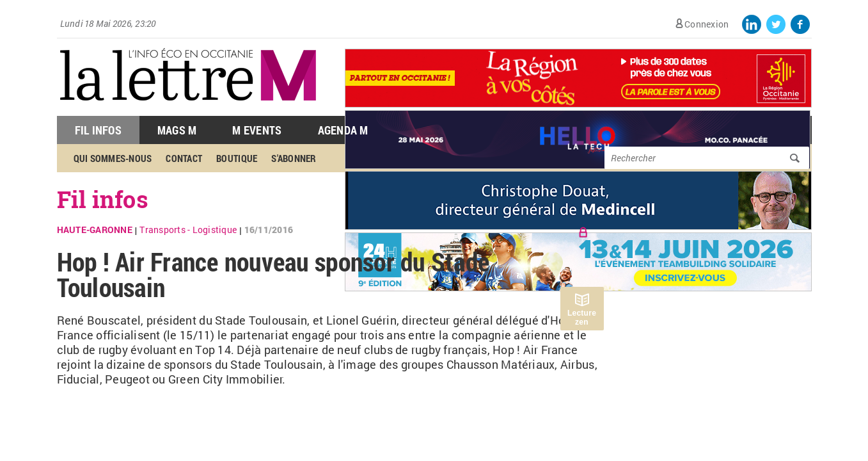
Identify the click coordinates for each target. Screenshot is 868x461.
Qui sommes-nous (113, 158)
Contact (184, 158)
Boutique (237, 158)
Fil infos (103, 199)
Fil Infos (98, 130)
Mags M (177, 130)
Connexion (706, 24)
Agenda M (343, 130)
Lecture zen (582, 318)
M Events (257, 130)
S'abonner (294, 158)
